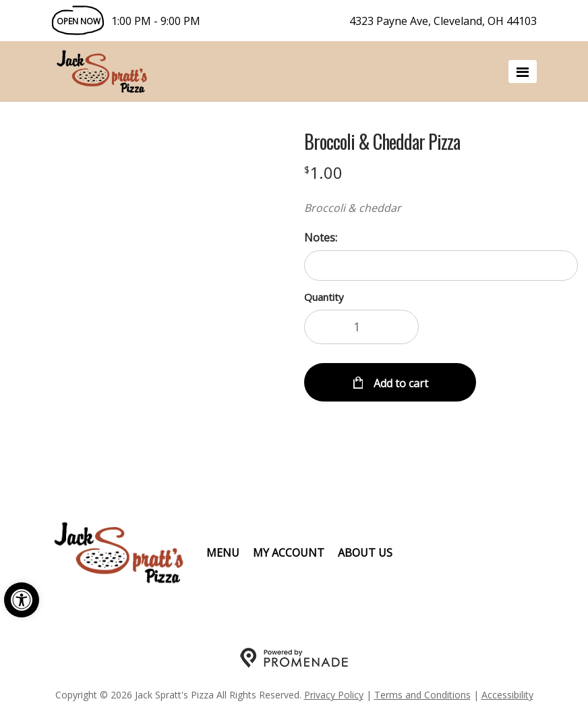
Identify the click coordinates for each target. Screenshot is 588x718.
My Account (289, 553)
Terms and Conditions (422, 695)
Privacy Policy (334, 695)
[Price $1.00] (323, 172)
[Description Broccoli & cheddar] (441, 208)
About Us (365, 553)
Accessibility (507, 695)
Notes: (321, 238)
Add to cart (400, 383)
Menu (223, 553)
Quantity (324, 297)
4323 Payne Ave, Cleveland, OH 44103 (443, 21)
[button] (22, 600)
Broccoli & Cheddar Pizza (382, 142)
